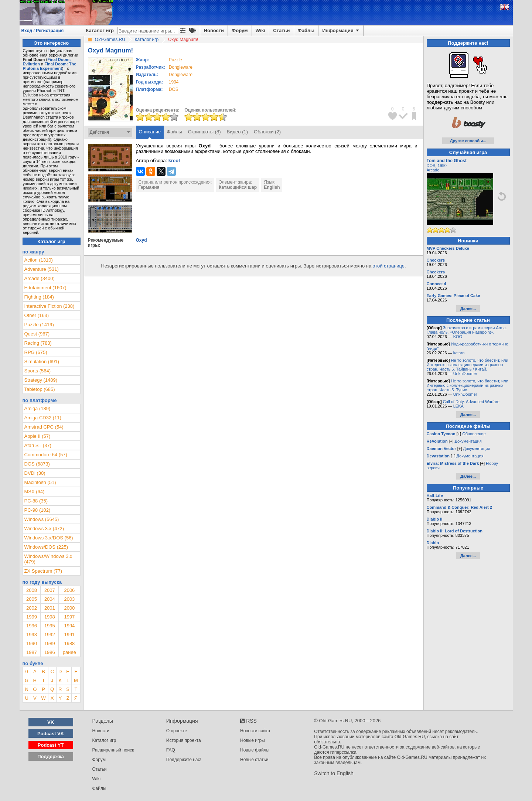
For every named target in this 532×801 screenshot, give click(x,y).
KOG (458, 337)
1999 (32, 617)
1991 (69, 635)
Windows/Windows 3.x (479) (48, 559)
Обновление (474, 434)
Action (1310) (39, 260)
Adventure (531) (42, 269)
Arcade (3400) (40, 278)
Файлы (306, 30)
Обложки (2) (267, 132)
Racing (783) (38, 343)
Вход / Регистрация (43, 31)
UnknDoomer (465, 374)
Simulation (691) (42, 362)
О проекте (177, 731)
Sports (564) (38, 371)
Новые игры (253, 740)
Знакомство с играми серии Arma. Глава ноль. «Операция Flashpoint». (467, 330)
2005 (32, 599)
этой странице (389, 266)
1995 (50, 626)
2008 (32, 590)
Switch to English (334, 773)
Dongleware (181, 67)
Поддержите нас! (184, 760)
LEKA (458, 406)
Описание (150, 132)
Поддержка (51, 756)
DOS (431, 166)
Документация (468, 441)
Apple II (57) (37, 436)
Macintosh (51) (40, 482)
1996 (32, 626)
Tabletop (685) (40, 389)
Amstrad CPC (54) (44, 427)
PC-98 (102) (37, 510)
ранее (69, 652)
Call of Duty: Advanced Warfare (471, 402)
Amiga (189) (37, 408)
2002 (32, 608)
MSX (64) (35, 492)
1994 (174, 82)
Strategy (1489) (41, 380)
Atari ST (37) (38, 445)
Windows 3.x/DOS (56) (49, 538)
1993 (32, 635)
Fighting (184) (39, 297)
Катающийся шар (238, 187)
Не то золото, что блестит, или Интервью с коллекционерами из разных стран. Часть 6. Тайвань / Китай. (468, 365)
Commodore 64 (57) (46, 455)
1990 (32, 643)
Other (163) (37, 315)
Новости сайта (255, 731)
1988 (69, 643)
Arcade (433, 170)
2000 (69, 608)
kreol (174, 161)
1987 (32, 652)
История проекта (184, 740)
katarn (459, 353)
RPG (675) (36, 352)
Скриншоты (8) (204, 132)
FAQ (171, 750)
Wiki (261, 30)
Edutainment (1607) (45, 288)
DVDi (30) (35, 473)
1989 (50, 643)
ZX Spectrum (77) (43, 571)
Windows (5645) (42, 519)
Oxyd (141, 240)
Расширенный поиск (113, 750)
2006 (69, 590)
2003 (69, 599)
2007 (50, 590)
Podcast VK (51, 734)
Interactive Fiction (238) (50, 306)
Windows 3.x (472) (44, 529)
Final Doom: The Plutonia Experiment (50, 66)
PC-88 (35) (36, 501)
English (272, 187)
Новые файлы (255, 750)
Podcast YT (51, 745)
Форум (240, 30)
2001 (50, 608)
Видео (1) (237, 132)
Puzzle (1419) (39, 325)
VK (51, 722)
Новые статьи (254, 760)
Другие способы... (468, 141)
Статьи (281, 30)
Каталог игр (100, 30)
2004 (50, 599)
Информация (341, 31)
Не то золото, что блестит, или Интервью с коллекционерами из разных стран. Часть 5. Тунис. (468, 385)
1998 (50, 617)
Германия (149, 187)
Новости (214, 30)
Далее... (468, 309)
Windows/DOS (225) (46, 547)
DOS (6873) (37, 464)
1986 (50, 652)
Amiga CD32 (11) (43, 418)
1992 (50, 635)
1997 (69, 617)
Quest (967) (37, 334)
